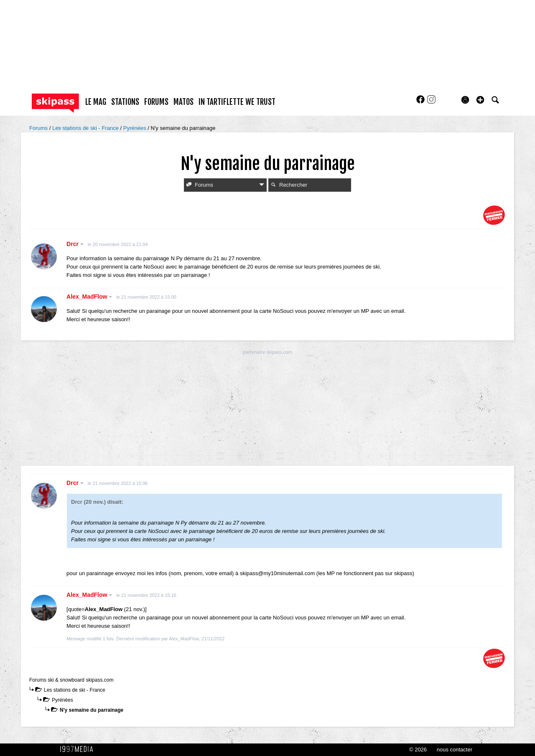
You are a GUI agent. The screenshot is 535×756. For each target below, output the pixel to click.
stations (125, 102)
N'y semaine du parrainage (92, 710)
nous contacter (455, 750)
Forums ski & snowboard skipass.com (71, 680)
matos (183, 102)
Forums (39, 128)
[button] (480, 100)
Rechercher (289, 185)
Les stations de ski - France (86, 128)
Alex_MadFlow (89, 297)
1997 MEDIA (79, 749)
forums (156, 102)
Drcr (75, 244)
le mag (96, 102)
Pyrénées (136, 128)
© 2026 (418, 750)
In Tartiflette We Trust (237, 102)
